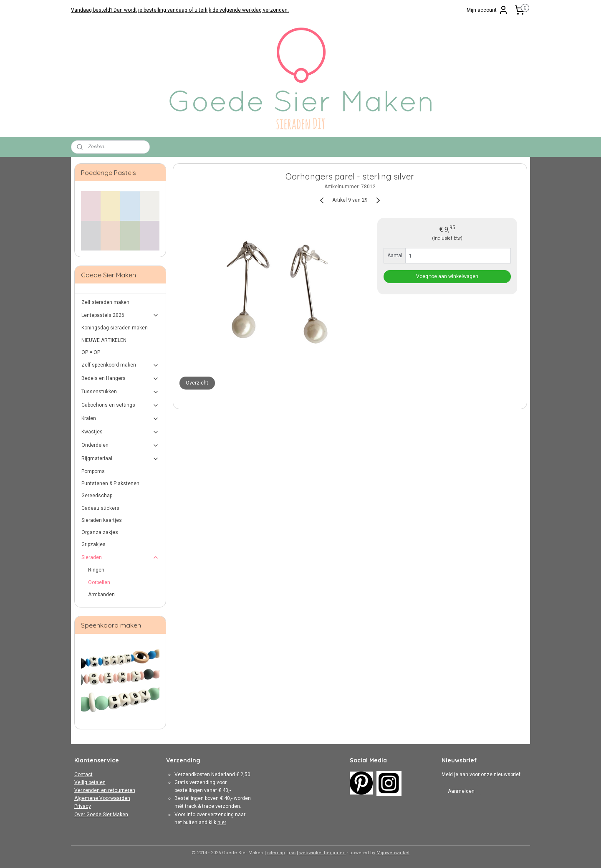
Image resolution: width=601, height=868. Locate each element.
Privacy (83, 806)
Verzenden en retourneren (105, 790)
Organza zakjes (100, 532)
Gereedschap (97, 496)
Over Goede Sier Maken (101, 815)
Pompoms (93, 471)
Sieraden (120, 557)
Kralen (120, 419)
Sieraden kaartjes (102, 520)
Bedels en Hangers (120, 379)
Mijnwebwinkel (393, 853)
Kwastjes (120, 432)
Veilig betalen (90, 782)
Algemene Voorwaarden (102, 798)
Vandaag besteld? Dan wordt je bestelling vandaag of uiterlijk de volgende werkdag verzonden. (180, 10)
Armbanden (101, 595)
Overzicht (197, 383)
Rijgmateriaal (120, 459)
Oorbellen (99, 582)
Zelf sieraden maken (105, 302)
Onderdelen (120, 445)
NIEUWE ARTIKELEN (104, 340)
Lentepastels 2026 (120, 315)
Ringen (96, 570)
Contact (83, 774)
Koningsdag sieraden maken (115, 328)
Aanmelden (461, 791)
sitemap (276, 853)
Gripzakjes (93, 544)
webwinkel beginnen (322, 853)
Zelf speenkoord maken (120, 365)
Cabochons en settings (120, 405)
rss (292, 853)
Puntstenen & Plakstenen (110, 483)
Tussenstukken (120, 392)
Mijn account (487, 10)
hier (222, 822)
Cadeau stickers (100, 508)
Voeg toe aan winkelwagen (447, 276)
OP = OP (91, 352)
